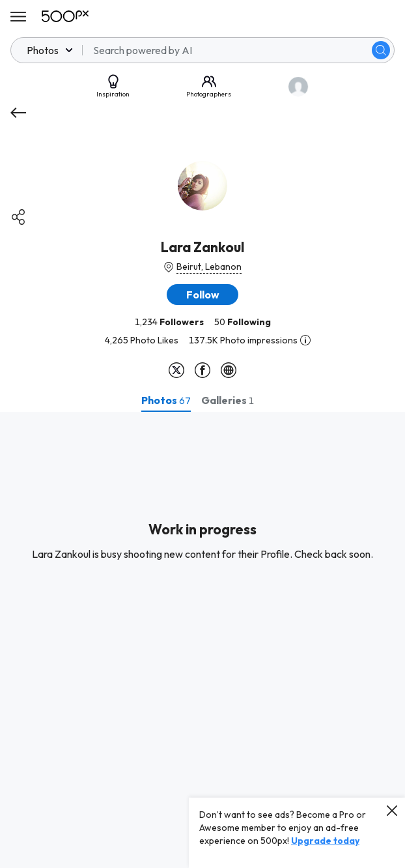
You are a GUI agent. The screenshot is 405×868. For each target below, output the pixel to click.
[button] (202, 295)
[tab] (166, 400)
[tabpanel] (202, 640)
